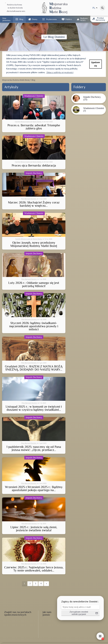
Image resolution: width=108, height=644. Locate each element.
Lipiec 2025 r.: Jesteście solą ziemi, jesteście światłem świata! (34, 529)
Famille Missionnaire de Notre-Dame (28, 122)
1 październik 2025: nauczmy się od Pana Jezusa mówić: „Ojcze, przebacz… (34, 448)
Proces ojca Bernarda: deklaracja (34, 166)
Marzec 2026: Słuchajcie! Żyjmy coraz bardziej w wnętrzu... (34, 204)
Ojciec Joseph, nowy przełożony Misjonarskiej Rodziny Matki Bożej (34, 244)
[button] (80, 613)
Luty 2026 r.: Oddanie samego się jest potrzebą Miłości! (34, 284)
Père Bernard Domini (29, 199)
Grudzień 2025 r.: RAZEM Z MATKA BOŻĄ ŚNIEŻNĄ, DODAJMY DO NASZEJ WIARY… (34, 368)
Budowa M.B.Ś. (84, 19)
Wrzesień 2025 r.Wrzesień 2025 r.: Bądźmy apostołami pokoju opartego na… (34, 489)
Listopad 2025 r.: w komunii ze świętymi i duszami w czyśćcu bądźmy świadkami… (34, 408)
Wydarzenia (51, 19)
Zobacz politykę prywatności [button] (60, 73)
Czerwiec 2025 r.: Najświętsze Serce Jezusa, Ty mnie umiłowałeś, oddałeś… (34, 569)
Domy (35, 19)
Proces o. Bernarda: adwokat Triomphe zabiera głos (34, 127)
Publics (69, 19)
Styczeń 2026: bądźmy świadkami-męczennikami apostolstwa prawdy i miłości (34, 326)
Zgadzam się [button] (95, 64)
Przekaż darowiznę (99, 19)
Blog (21, 19)
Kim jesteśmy (7, 19)
